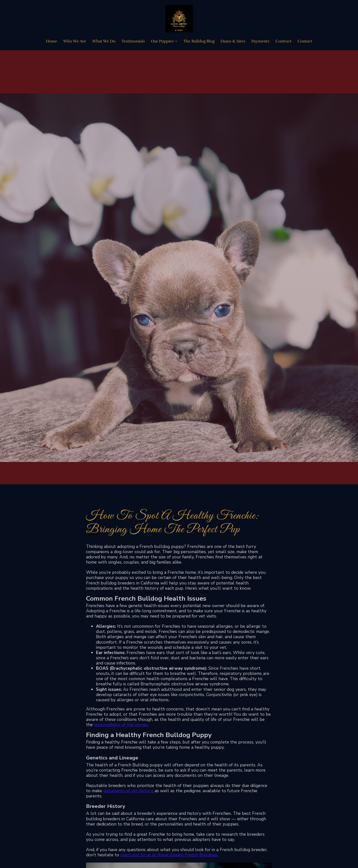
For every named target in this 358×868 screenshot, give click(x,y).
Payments (260, 41)
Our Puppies (162, 41)
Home (51, 41)
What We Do (104, 41)
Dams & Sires (233, 41)
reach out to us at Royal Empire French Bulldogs (169, 855)
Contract (284, 41)
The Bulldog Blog (199, 41)
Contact (305, 41)
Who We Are (75, 41)
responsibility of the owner (121, 725)
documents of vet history (128, 791)
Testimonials (133, 41)
